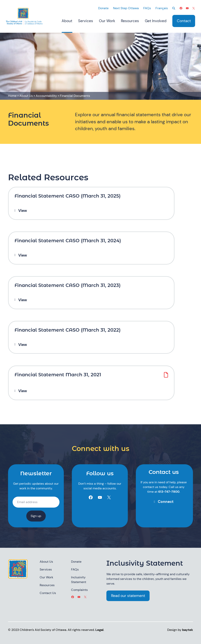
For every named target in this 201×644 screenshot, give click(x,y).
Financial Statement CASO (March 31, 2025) (68, 196)
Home (12, 96)
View (23, 211)
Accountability (46, 96)
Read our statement (128, 596)
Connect (166, 502)
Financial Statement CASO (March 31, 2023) (68, 285)
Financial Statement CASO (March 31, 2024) (68, 241)
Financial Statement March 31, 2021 (58, 375)
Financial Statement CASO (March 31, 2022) (68, 330)
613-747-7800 (169, 492)
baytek (188, 630)
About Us (26, 96)
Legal (99, 630)
